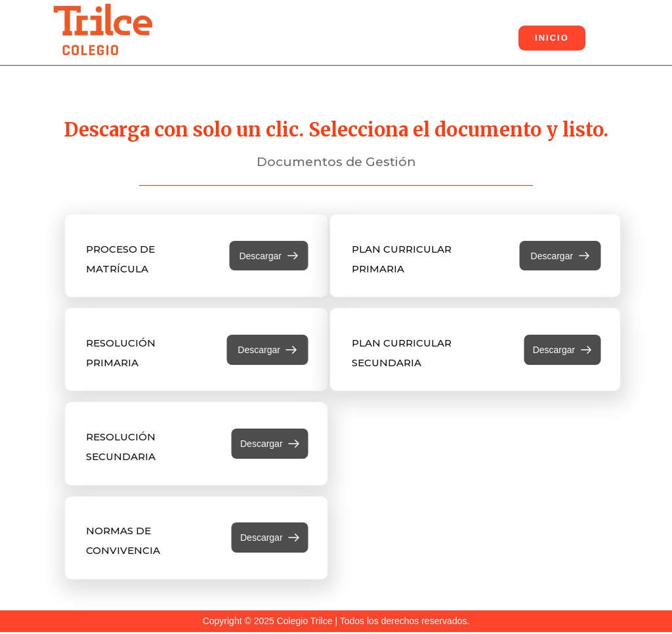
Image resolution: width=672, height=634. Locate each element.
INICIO (552, 38)
